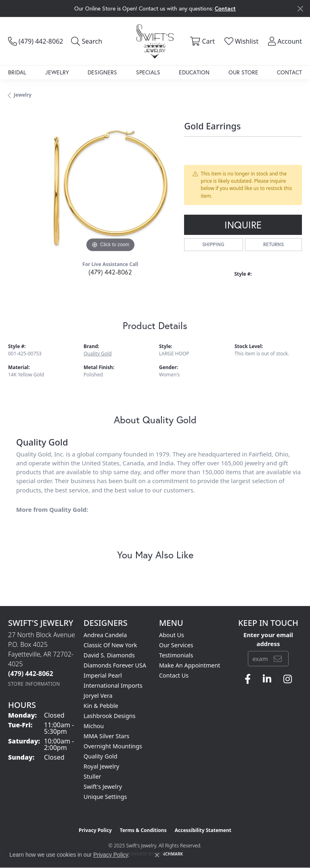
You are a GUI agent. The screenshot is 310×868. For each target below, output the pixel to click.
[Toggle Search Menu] (87, 41)
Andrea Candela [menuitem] (105, 635)
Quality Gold (97, 354)
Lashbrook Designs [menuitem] (110, 716)
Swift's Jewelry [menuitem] (103, 787)
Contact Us (174, 675)
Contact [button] (225, 8)
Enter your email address (268, 639)
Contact (289, 72)
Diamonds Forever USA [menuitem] (115, 665)
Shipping (213, 244)
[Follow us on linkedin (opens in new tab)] (267, 679)
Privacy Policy (95, 830)
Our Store (243, 72)
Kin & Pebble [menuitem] (101, 706)
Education (194, 72)
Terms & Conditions (143, 830)
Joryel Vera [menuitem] (98, 696)
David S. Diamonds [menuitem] (109, 655)
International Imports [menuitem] (113, 685)
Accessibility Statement (203, 830)
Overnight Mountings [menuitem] (113, 746)
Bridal (17, 72)
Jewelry (57, 72)
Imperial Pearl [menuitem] (103, 675)
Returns (273, 244)
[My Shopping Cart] (201, 41)
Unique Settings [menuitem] (105, 797)
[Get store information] (34, 684)
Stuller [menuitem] (92, 776)
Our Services (176, 645)
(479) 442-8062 (110, 272)
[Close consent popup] (157, 855)
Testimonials (176, 655)
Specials (148, 72)
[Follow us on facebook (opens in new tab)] (248, 679)
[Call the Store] (31, 674)
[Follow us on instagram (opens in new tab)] (288, 679)
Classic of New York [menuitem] (110, 645)
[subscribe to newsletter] (278, 659)
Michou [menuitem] (94, 726)
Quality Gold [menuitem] (101, 756)
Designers (102, 72)
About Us (172, 635)
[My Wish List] (241, 41)
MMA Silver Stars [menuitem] (107, 736)
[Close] (300, 9)
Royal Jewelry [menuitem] (101, 766)
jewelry (23, 95)
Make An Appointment (190, 665)
